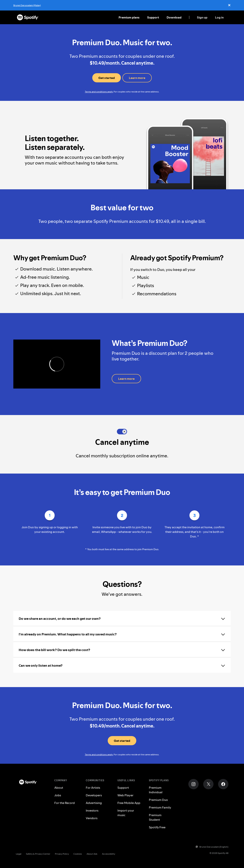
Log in (219, 17)
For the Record (65, 803)
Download (174, 17)
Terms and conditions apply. (99, 92)
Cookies (78, 854)
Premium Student (155, 817)
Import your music (126, 813)
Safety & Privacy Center (38, 854)
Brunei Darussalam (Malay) (27, 5)
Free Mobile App (129, 803)
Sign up (202, 17)
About (59, 788)
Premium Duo (158, 800)
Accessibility (109, 854)
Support (153, 17)
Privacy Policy (62, 854)
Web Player (125, 795)
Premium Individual (156, 790)
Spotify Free (157, 827)
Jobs (58, 795)
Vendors (92, 818)
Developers (94, 795)
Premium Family (160, 807)
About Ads (92, 854)
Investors (92, 810)
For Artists (93, 788)
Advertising (94, 803)
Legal (19, 854)
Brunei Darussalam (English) (212, 847)
